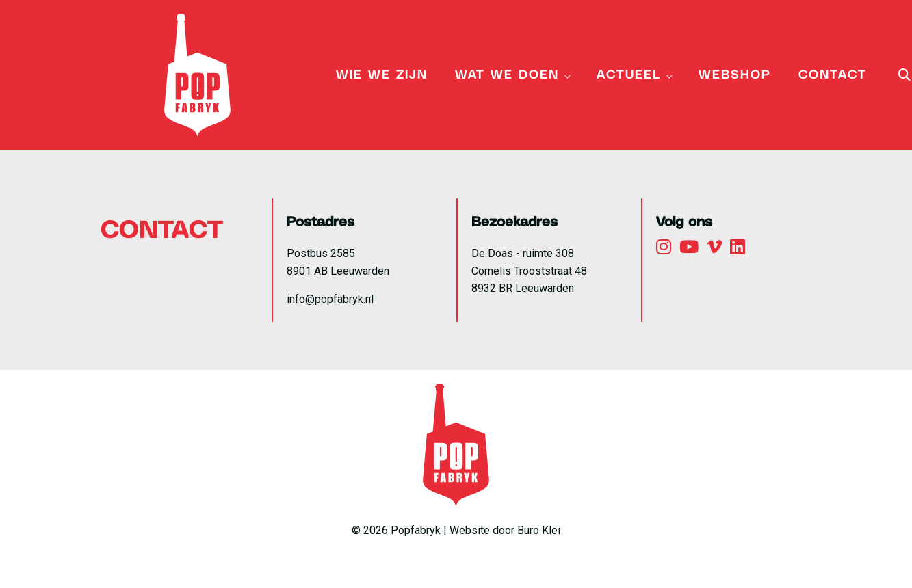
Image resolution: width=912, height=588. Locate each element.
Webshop (735, 75)
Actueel (629, 75)
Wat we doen (507, 75)
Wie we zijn (382, 75)
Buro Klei (539, 530)
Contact (833, 75)
